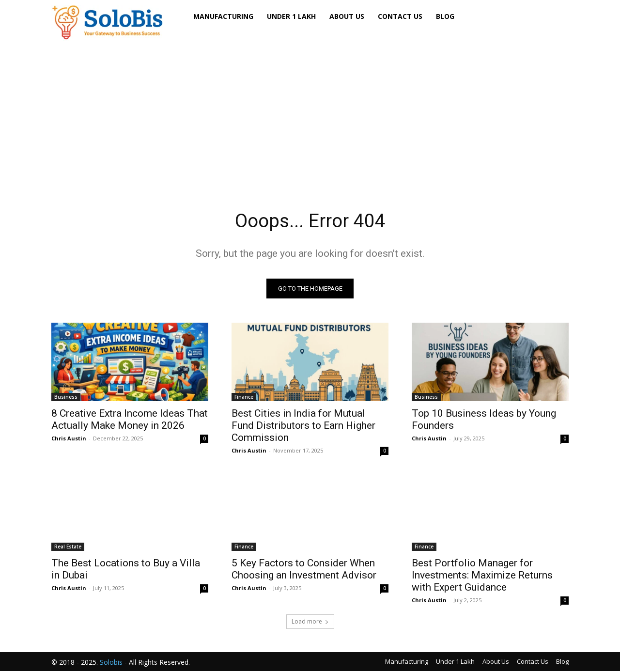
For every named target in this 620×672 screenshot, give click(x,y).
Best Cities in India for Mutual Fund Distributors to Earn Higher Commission (303, 426)
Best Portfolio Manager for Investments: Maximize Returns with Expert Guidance (482, 576)
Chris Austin (69, 439)
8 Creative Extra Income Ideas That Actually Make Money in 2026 (130, 420)
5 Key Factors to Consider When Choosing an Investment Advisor (304, 570)
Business (66, 398)
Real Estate (68, 547)
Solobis (111, 663)
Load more (310, 622)
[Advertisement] (310, 111)
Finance (244, 398)
